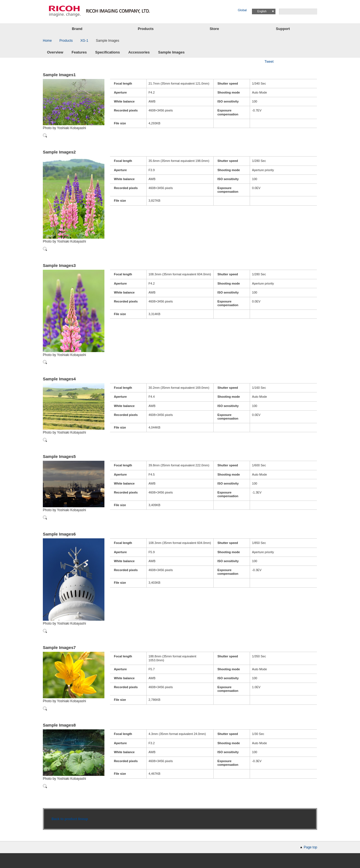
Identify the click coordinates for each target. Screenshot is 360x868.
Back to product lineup (70, 819)
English (262, 11)
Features (79, 53)
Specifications (107, 53)
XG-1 (84, 41)
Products (146, 29)
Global (242, 10)
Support (283, 29)
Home (47, 41)
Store (214, 29)
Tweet (269, 62)
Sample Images (171, 53)
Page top (310, 847)
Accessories (139, 53)
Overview (55, 53)
